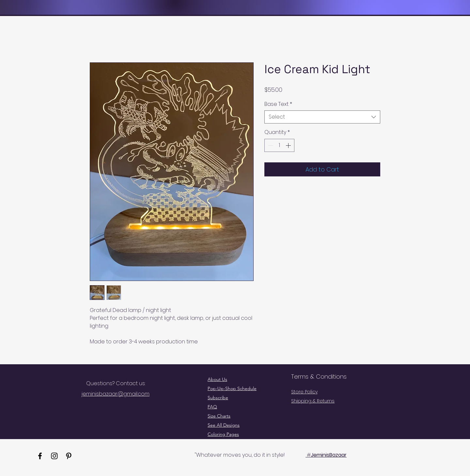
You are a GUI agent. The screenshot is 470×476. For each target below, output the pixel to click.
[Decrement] (270, 145)
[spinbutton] (279, 145)
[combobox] (322, 117)
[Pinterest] (69, 456)
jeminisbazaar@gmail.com (116, 394)
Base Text (278, 104)
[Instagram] (54, 456)
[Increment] (289, 145)
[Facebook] (40, 456)
